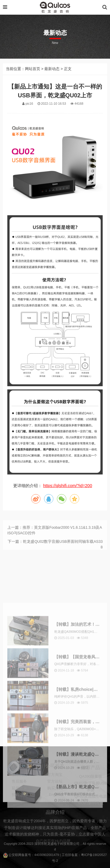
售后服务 (19, 791)
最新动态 (52, 82)
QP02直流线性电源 (91, 808)
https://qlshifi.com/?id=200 (68, 499)
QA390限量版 (91, 788)
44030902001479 (47, 855)
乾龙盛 (49, 844)
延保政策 (19, 798)
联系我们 (19, 784)
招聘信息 (19, 804)
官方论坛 (55, 791)
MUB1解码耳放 (91, 815)
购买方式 (55, 798)
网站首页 (33, 82)
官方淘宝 (55, 784)
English (55, 804)
